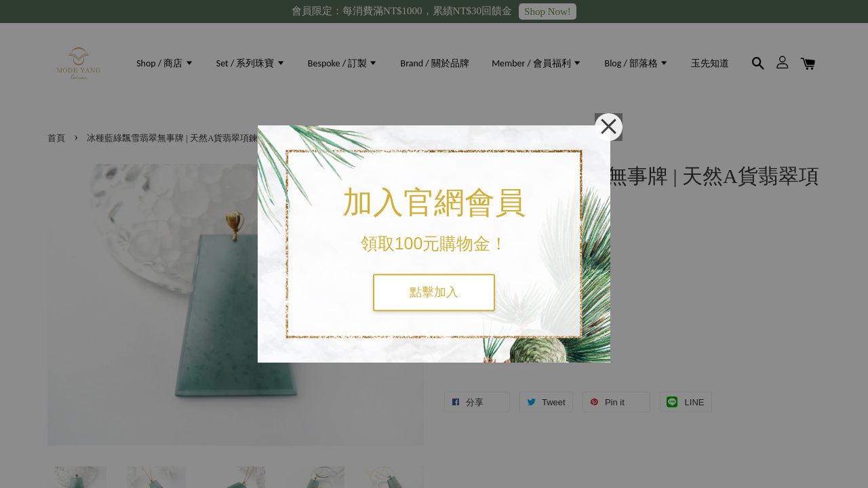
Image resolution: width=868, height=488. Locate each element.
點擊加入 (434, 292)
